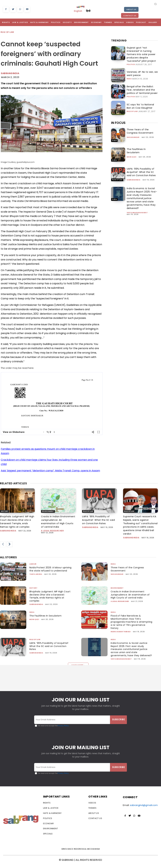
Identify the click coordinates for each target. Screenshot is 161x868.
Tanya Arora (36, 577)
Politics (131, 59)
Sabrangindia (10, 73)
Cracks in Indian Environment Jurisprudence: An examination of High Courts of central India (131, 595)
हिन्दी (88, 11)
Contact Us (130, 16)
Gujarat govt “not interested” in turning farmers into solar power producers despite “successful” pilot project (142, 52)
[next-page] (10, 544)
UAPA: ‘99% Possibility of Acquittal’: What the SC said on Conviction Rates (141, 167)
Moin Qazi (132, 152)
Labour (33, 564)
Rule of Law (7, 32)
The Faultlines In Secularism (136, 146)
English (78, 11)
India (129, 73)
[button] (155, 4)
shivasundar (133, 132)
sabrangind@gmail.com (144, 809)
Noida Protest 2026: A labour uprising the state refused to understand (47, 571)
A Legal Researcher (52, 531)
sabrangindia (134, 175)
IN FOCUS (118, 118)
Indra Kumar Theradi (121, 632)
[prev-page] (3, 544)
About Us (131, 9)
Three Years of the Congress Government (140, 126)
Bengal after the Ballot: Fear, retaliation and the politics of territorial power (140, 85)
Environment (48, 511)
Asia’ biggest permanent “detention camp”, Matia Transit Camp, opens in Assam (50, 471)
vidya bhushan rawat (137, 207)
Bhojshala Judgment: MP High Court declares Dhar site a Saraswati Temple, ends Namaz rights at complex (48, 596)
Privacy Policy (63, 729)
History (5, 511)
